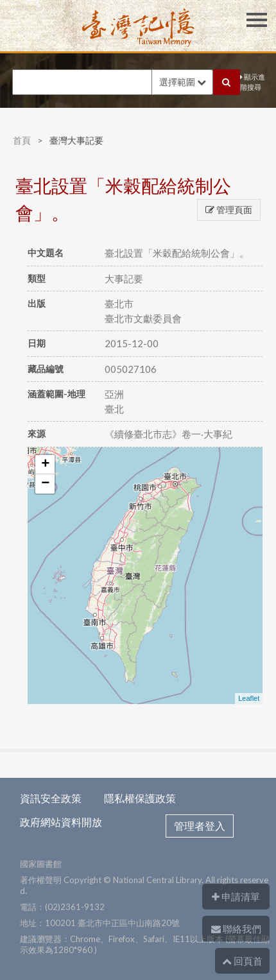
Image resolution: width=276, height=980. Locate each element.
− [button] (45, 484)
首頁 (22, 140)
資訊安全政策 (51, 798)
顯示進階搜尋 (253, 82)
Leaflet (249, 698)
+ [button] (45, 465)
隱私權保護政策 (140, 798)
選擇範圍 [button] (183, 82)
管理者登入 (200, 826)
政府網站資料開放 (61, 822)
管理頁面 (229, 210)
